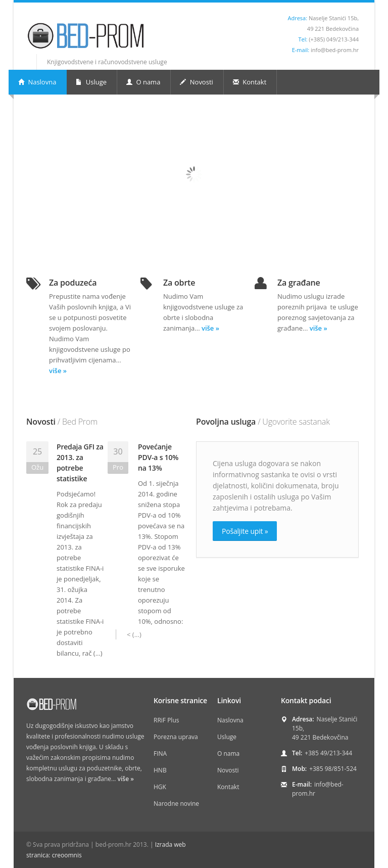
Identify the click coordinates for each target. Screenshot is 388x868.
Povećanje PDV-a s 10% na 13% (158, 457)
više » (58, 371)
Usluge (91, 82)
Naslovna (37, 82)
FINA (160, 753)
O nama (143, 82)
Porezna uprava (176, 737)
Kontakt (250, 82)
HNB (160, 770)
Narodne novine (176, 804)
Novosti (196, 82)
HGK (160, 787)
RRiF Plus (166, 720)
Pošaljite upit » (245, 531)
